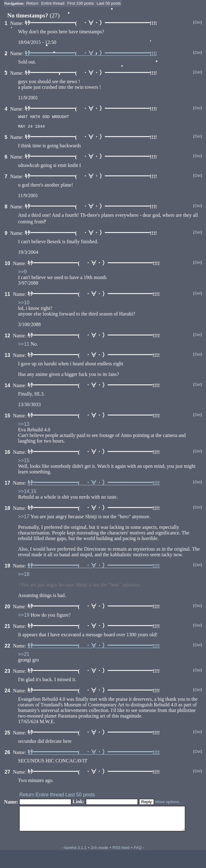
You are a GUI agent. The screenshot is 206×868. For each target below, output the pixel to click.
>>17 (24, 518)
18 (7, 510)
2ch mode (99, 854)
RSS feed (121, 854)
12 (7, 337)
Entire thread (53, 3)
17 (7, 485)
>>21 (24, 656)
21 (7, 628)
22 (7, 648)
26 (7, 754)
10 (7, 265)
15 (7, 417)
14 (7, 387)
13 (7, 357)
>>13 (24, 426)
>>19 (24, 617)
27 (7, 774)
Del (198, 22)
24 (7, 693)
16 (7, 454)
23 (7, 673)
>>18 (24, 576)
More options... (169, 804)
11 (7, 296)
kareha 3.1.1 (75, 854)
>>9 (22, 274)
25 (7, 735)
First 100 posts (80, 3)
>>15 (24, 462)
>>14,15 (27, 493)
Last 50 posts (109, 3)
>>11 (24, 346)
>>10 (24, 304)
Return (32, 3)
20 (7, 608)
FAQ (138, 854)
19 (7, 568)
